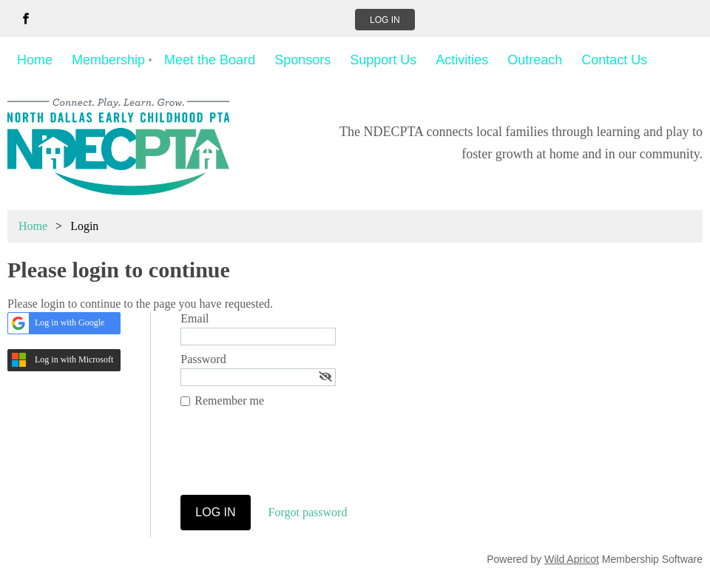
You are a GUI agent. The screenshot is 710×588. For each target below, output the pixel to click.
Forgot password (308, 512)
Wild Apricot (572, 559)
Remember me (229, 401)
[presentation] (293, 459)
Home (33, 226)
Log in (385, 20)
